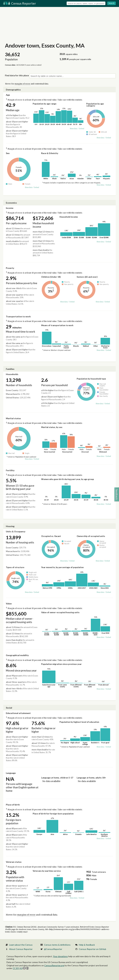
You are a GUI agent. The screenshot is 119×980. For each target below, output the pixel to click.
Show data (74, 129)
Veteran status (14, 862)
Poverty (10, 268)
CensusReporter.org (54, 965)
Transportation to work (18, 316)
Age (8, 95)
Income (10, 208)
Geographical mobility (17, 655)
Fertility (10, 470)
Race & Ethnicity (50, 153)
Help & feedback (87, 945)
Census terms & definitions (57, 945)
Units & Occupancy (16, 531)
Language (11, 773)
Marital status (13, 418)
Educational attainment (18, 713)
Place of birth (13, 805)
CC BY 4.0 (21, 968)
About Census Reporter (21, 949)
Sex (8, 153)
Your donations (60, 956)
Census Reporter (20, 3)
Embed (82, 129)
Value (9, 604)
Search (111, 3)
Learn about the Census (21, 945)
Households (12, 374)
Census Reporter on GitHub (93, 949)
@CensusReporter (53, 949)
